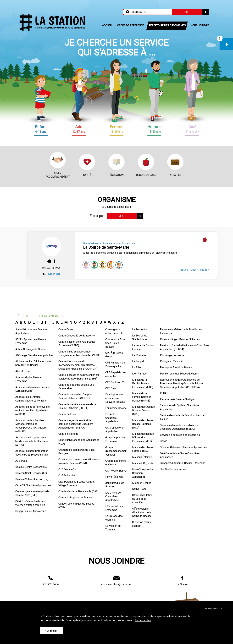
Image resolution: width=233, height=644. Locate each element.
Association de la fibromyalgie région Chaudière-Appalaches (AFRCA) (33, 410)
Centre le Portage (68, 434)
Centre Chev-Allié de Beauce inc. (77, 336)
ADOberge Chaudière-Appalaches (34, 355)
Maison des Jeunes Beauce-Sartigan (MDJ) (143, 424)
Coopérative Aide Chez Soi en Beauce (115, 343)
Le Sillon (137, 367)
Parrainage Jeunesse (172, 355)
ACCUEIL (107, 25)
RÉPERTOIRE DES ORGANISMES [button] (167, 25)
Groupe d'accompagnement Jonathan (116, 451)
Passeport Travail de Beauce (176, 367)
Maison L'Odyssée (143, 463)
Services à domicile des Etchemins (180, 435)
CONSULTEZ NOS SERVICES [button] (195, 270)
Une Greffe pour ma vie (173, 469)
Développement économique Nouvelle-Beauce (115, 398)
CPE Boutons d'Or (115, 382)
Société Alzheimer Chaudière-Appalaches (184, 447)
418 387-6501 (51, 274)
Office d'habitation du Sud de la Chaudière (142, 499)
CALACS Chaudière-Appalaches (33, 485)
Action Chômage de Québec (31, 349)
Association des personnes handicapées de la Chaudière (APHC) (32, 441)
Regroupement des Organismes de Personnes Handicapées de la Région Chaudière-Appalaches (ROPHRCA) (181, 383)
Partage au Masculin (172, 361)
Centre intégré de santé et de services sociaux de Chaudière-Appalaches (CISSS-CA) (76, 424)
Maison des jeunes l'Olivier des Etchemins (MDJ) (143, 438)
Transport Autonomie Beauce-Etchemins (183, 463)
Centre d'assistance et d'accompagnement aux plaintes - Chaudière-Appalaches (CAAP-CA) (78, 365)
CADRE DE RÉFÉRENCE (130, 25)
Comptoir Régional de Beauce (75, 498)
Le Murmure (139, 355)
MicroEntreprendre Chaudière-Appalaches (143, 473)
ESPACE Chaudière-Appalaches (112, 418)
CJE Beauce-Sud (68, 469)
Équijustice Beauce (116, 408)
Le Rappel (138, 361)
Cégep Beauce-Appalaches (31, 511)
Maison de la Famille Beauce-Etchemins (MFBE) (143, 383)
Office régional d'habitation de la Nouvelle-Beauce (142, 512)
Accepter (51, 631)
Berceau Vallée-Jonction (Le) (32, 479)
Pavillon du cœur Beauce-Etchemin (180, 374)
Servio (164, 441)
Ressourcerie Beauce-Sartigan (177, 399)
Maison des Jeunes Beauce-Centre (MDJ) (143, 410)
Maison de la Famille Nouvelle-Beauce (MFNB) (142, 397)
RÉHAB (164, 393)
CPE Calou (111, 388)
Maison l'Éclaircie (142, 457)
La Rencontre (140, 329)
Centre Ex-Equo (67, 414)
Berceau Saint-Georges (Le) (31, 473)
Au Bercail (21, 461)
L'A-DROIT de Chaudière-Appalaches (113, 496)
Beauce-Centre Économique (31, 467)
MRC (187, 12)
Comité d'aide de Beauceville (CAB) (78, 491)
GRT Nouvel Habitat (116, 471)
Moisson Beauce (142, 483)
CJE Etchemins (67, 476)
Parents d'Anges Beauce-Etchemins (180, 339)
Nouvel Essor (140, 489)
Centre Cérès (66, 329)
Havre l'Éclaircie (114, 477)
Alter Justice (23, 371)
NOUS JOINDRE (200, 25)
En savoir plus (143, 620)
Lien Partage (139, 374)
